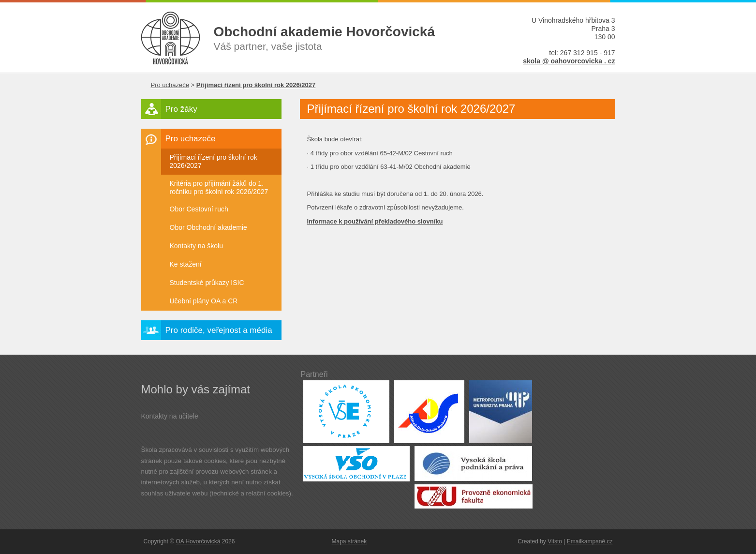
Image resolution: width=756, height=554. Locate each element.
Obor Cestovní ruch (199, 209)
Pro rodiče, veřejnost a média (219, 330)
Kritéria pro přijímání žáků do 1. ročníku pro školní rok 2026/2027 (219, 187)
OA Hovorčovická (198, 541)
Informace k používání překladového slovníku (375, 221)
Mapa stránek (349, 541)
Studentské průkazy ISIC (207, 283)
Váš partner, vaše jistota (347, 38)
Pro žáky (181, 109)
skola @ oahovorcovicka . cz (569, 61)
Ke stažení (186, 264)
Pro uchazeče (170, 85)
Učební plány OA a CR (204, 301)
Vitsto (555, 541)
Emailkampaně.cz (590, 541)
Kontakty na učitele (170, 416)
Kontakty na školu (197, 246)
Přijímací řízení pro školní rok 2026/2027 (214, 161)
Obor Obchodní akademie (208, 227)
